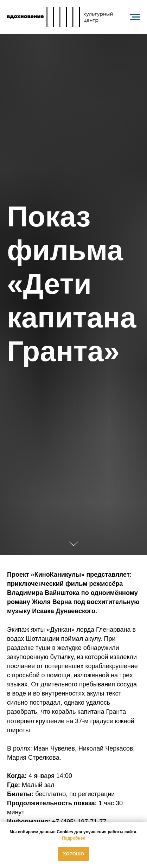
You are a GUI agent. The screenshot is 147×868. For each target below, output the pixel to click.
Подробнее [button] (73, 838)
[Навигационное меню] (135, 17)
